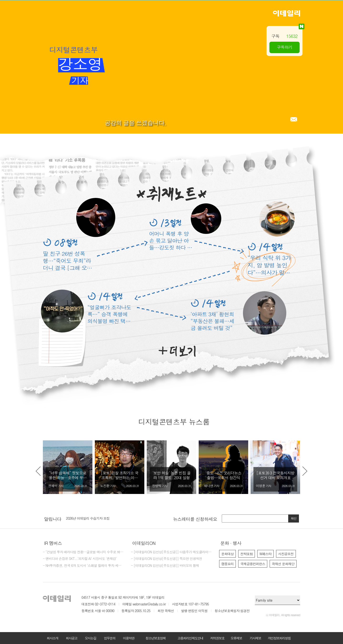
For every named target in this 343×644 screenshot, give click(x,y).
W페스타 (265, 554)
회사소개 (52, 638)
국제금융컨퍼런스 (253, 564)
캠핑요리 (227, 564)
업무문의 (110, 638)
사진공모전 (286, 554)
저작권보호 (217, 638)
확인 (294, 518)
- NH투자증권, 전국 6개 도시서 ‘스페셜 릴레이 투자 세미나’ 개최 (83, 566)
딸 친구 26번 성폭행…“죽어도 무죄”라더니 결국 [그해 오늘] (67, 261)
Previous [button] (38, 471)
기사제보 (255, 638)
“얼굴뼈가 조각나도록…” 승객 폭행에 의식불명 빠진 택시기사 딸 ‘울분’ (109, 314)
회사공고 (71, 638)
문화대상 (227, 554)
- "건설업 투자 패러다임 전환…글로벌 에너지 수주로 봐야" (83, 552)
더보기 (177, 351)
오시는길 (91, 638)
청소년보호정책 (156, 638)
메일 (294, 119)
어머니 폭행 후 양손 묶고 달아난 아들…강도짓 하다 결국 (171, 240)
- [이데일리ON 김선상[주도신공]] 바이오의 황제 (165, 566)
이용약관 (129, 638)
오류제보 (236, 638)
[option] (68, 467)
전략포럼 (247, 554)
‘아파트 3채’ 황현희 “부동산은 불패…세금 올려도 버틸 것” (212, 321)
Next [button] (305, 471)
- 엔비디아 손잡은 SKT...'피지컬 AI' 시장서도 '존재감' (80, 559)
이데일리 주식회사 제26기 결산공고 (91, 518)
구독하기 (285, 47)
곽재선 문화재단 (283, 564)
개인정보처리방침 (279, 638)
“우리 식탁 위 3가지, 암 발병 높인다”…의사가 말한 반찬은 (269, 265)
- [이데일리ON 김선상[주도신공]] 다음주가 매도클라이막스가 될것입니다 (171, 552)
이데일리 (287, 13)
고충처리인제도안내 (190, 638)
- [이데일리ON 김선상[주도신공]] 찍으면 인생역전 (166, 559)
